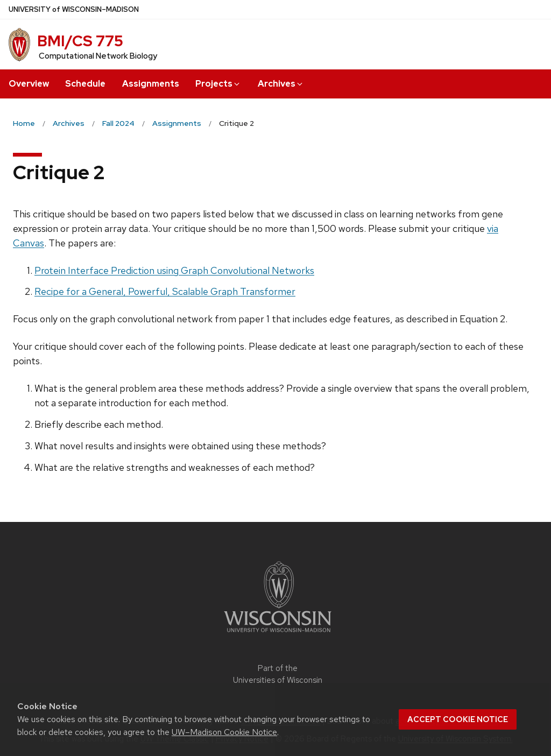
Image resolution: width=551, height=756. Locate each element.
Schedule (85, 84)
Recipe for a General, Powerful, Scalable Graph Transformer (165, 291)
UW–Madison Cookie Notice (224, 732)
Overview (29, 84)
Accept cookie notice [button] (458, 719)
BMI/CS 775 (80, 41)
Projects (218, 84)
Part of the (278, 674)
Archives (281, 84)
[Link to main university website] (278, 634)
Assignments (151, 84)
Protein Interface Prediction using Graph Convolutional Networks (174, 270)
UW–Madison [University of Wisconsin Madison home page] (74, 9)
